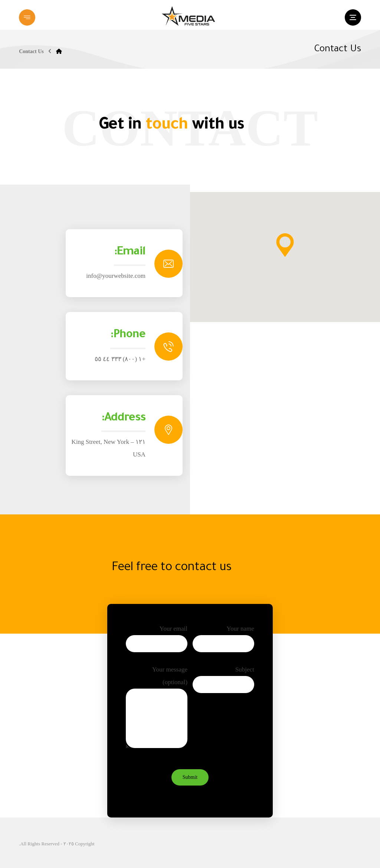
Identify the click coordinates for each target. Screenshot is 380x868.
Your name (223, 640)
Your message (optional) (157, 710)
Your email (157, 640)
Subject (223, 680)
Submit (190, 777)
